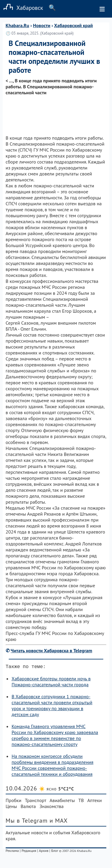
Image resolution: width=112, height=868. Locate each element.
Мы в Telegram (27, 822)
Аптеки (95, 801)
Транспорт (35, 801)
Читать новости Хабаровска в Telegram (52, 650)
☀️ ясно (57, 790)
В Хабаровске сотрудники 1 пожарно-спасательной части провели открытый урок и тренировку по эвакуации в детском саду (52, 707)
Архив (44, 852)
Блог (55, 852)
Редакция (29, 852)
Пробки (14, 801)
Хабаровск (22, 8)
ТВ (81, 801)
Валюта (28, 807)
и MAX (59, 822)
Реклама (12, 852)
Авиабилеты (62, 801)
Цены (11, 807)
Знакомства (52, 807)
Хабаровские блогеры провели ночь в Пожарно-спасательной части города (51, 683)
